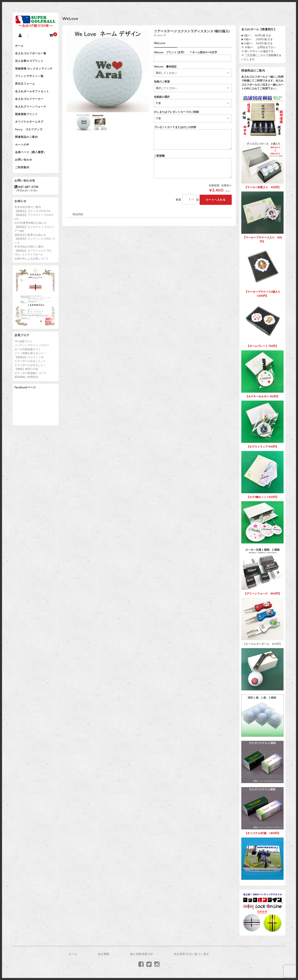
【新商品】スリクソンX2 (29, 373)
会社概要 (104, 954)
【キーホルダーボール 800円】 (262, 621)
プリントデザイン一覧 (31, 80)
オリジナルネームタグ (31, 131)
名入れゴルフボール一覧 (32, 55)
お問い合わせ (25, 174)
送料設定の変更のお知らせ (30, 251)
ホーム (21, 46)
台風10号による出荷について (32, 275)
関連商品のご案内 (28, 149)
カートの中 (24, 157)
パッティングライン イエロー (32, 361)
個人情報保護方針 (142, 954)
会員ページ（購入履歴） (32, 166)
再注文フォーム (26, 89)
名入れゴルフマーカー (31, 106)
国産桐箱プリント (28, 123)
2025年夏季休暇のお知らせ (31, 239)
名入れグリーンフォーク (32, 114)
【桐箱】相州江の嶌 (26, 385)
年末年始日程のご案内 (28, 223)
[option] (108, 71)
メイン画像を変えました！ (30, 369)
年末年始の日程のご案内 (29, 263)
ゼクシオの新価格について (30, 389)
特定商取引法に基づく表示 (191, 954)
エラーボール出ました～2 (30, 377)
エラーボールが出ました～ (30, 381)
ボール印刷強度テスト (28, 365)
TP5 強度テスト (23, 357)
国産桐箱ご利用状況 (26, 393)
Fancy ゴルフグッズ (30, 140)
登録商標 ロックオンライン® (35, 72)
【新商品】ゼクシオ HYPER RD (33, 227)
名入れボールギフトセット (34, 97)
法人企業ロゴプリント (31, 63)
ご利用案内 (24, 183)
